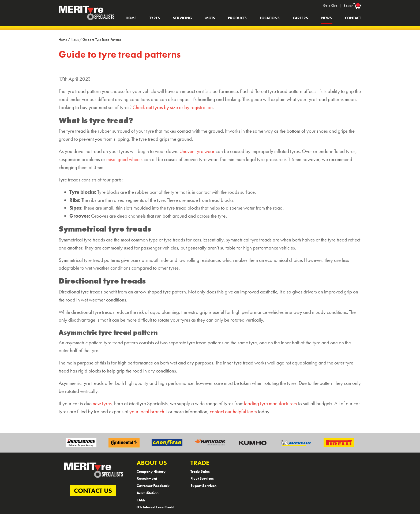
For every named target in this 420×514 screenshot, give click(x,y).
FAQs (141, 500)
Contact (353, 18)
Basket (352, 5)
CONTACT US (93, 491)
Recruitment (147, 478)
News (327, 18)
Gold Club (330, 5)
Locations (270, 18)
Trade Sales (200, 471)
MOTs (210, 18)
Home (131, 18)
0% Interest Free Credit (155, 507)
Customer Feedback (153, 486)
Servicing (183, 18)
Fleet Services (202, 478)
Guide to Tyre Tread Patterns (102, 40)
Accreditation (148, 493)
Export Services (203, 486)
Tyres (155, 18)
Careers (300, 18)
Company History (151, 471)
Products (237, 18)
